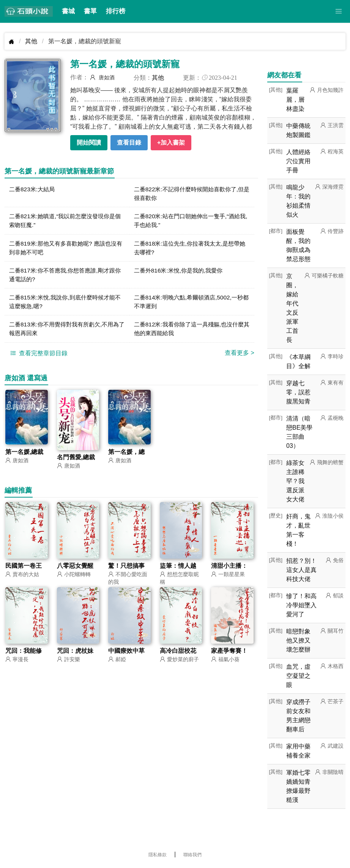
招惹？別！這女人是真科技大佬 (301, 570)
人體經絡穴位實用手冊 (298, 161)
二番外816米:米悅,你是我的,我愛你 (181, 272)
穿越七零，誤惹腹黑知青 (298, 392)
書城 (68, 11)
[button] (339, 11)
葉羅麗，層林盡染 (295, 100)
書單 (90, 11)
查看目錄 (129, 143)
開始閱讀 (89, 143)
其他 (31, 41)
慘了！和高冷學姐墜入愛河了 (301, 605)
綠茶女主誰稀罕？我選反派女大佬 (295, 481)
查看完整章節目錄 (38, 357)
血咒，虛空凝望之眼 (298, 676)
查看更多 (240, 357)
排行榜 (116, 11)
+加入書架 (171, 143)
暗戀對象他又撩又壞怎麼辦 (298, 640)
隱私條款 (158, 855)
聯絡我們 (192, 855)
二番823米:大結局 (33, 189)
